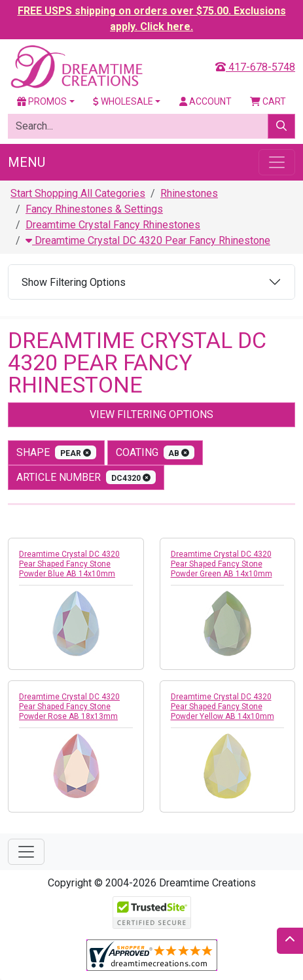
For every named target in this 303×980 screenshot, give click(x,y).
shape (56, 452)
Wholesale (123, 101)
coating (155, 452)
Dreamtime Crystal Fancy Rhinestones (113, 225)
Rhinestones (189, 193)
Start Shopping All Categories (78, 193)
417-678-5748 (255, 67)
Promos (42, 101)
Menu (27, 162)
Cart (268, 101)
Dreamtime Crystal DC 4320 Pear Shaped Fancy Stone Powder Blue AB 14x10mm (69, 564)
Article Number (86, 477)
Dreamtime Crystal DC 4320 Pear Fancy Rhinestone (148, 240)
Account (205, 101)
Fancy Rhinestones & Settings (94, 209)
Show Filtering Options (74, 282)
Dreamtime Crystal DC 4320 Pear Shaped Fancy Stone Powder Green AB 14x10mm (222, 564)
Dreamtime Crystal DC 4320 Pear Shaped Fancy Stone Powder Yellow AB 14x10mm (223, 707)
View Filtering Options (151, 414)
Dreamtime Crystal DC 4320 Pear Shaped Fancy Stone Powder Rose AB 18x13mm (69, 707)
